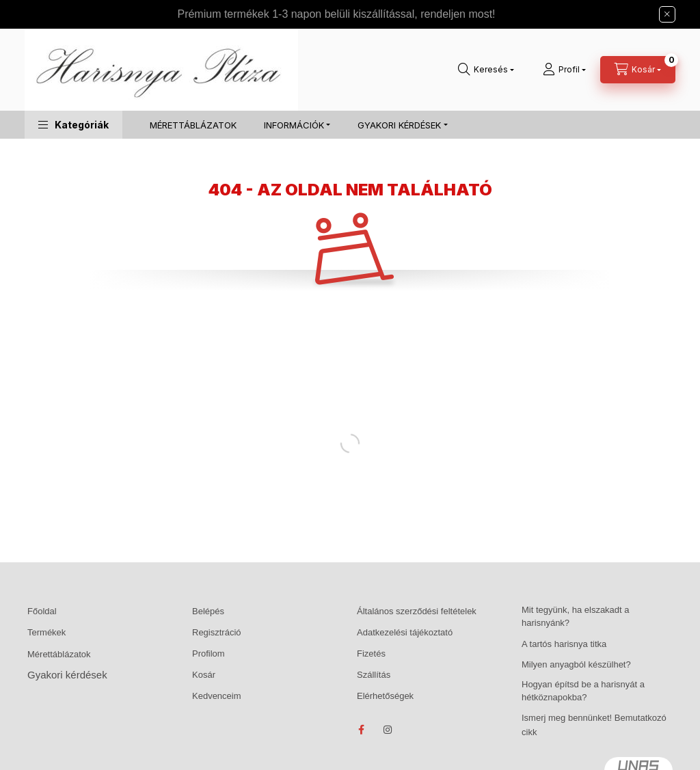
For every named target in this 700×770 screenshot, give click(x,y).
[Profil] (564, 70)
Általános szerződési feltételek (417, 611)
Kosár (204, 675)
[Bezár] (667, 14)
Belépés (208, 611)
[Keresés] (486, 70)
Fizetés (371, 654)
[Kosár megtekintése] (638, 70)
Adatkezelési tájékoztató (405, 632)
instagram (388, 730)
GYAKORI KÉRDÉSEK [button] (399, 125)
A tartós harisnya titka (564, 644)
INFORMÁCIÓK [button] (294, 125)
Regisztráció (217, 632)
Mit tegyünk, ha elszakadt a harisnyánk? (576, 617)
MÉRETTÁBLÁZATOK (193, 125)
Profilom (208, 654)
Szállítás (374, 675)
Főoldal (42, 611)
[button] (73, 125)
